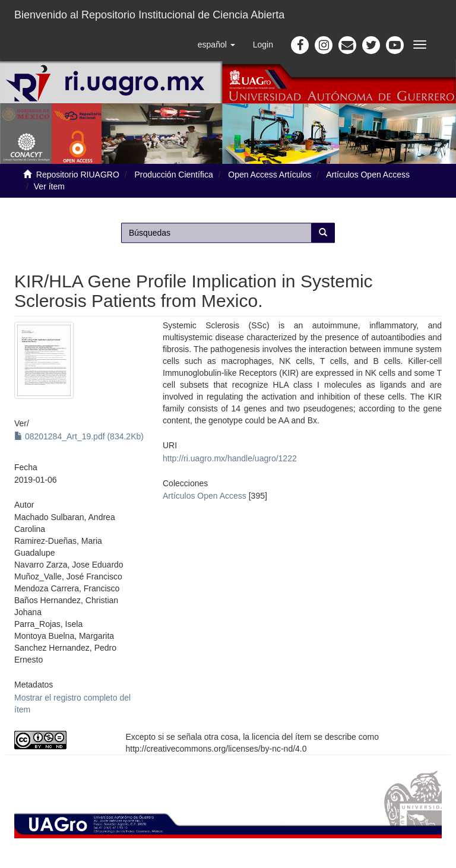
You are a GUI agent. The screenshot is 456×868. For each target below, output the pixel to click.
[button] (216, 45)
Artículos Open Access (368, 175)
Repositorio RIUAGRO (78, 175)
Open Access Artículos (270, 175)
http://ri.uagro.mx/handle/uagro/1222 (230, 458)
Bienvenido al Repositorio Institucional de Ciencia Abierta (149, 15)
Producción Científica (173, 175)
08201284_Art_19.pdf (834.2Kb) (79, 436)
